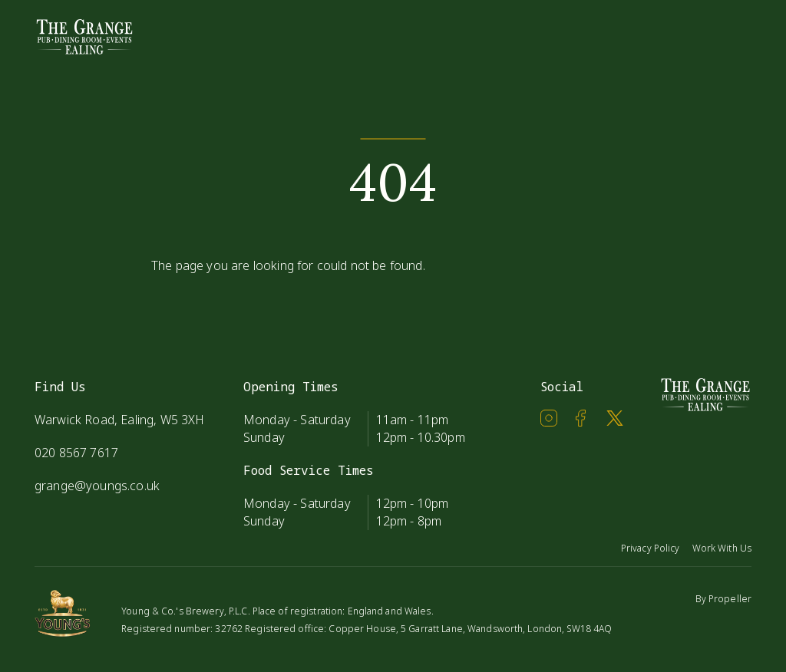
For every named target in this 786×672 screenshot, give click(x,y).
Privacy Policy (651, 548)
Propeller (730, 599)
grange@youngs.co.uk (97, 486)
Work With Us (722, 548)
